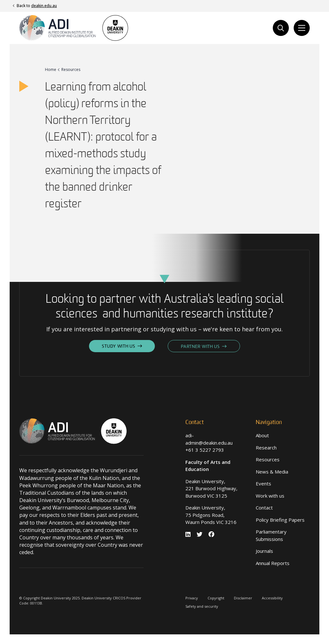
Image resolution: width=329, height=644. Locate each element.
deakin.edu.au (44, 6)
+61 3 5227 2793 (205, 450)
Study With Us (118, 347)
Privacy (192, 598)
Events (263, 483)
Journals (264, 551)
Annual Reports (273, 563)
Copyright (216, 598)
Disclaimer (243, 598)
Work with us (270, 496)
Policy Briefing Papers (280, 520)
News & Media (272, 472)
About (262, 435)
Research (266, 448)
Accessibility (272, 598)
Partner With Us (200, 347)
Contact (264, 508)
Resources (268, 459)
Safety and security (202, 606)
